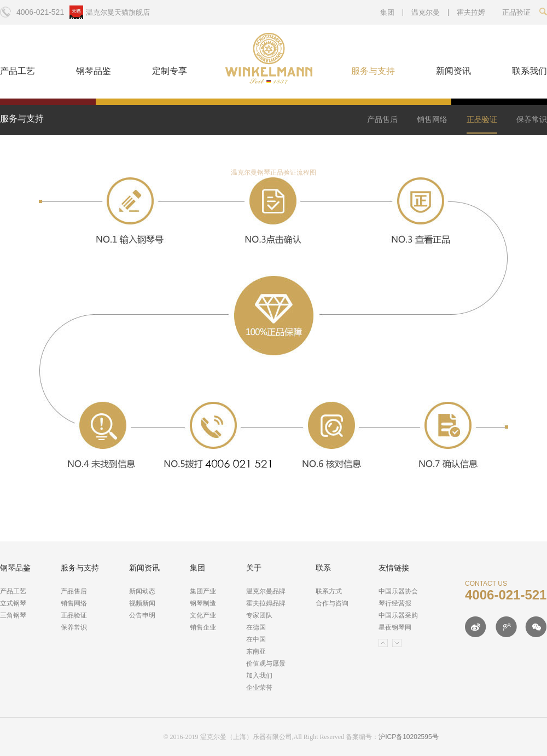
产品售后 (382, 119)
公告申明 (142, 615)
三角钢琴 (13, 615)
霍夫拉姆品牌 (266, 603)
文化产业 (203, 615)
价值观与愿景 (266, 663)
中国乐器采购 (398, 615)
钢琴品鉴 (94, 71)
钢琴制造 (203, 603)
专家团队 (259, 615)
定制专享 (170, 71)
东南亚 (256, 651)
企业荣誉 (259, 688)
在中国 (256, 639)
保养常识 (532, 119)
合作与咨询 (332, 603)
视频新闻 (142, 603)
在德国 (256, 627)
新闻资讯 (453, 71)
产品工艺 (18, 71)
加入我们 (259, 676)
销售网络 (432, 119)
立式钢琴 (13, 603)
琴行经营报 (395, 603)
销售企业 (203, 627)
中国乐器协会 (398, 591)
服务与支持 (373, 71)
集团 (387, 12)
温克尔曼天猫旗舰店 (118, 12)
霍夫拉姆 (471, 12)
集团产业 (203, 591)
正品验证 (482, 119)
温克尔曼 (426, 12)
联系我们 (529, 71)
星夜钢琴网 (395, 627)
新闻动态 (142, 591)
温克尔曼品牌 (266, 591)
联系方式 (329, 591)
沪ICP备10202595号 (408, 737)
